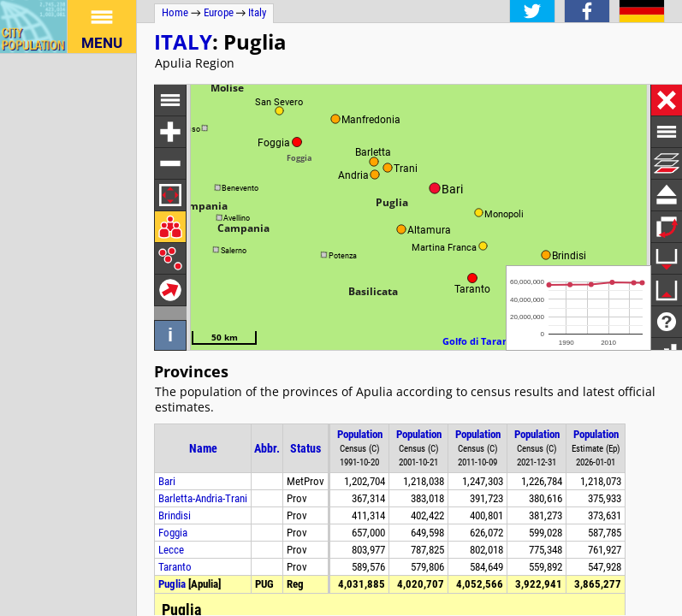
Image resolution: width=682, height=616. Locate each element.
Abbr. (267, 448)
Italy (183, 41)
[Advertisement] (68, 311)
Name (203, 448)
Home (175, 12)
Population (360, 434)
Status (305, 448)
